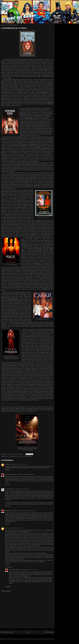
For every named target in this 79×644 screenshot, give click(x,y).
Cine (7, 456)
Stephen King (29, 456)
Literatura (19, 456)
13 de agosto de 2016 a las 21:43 (30, 570)
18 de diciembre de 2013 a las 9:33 (18, 464)
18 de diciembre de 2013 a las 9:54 (26, 474)
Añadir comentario (6, 591)
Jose (6, 528)
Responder (8, 470)
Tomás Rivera (8, 489)
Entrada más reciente (7, 632)
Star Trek (24, 456)
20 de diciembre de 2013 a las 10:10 (20, 489)
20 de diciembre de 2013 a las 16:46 (27, 511)
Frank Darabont (12, 456)
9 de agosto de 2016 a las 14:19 (15, 528)
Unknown (7, 464)
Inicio (29, 632)
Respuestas (9, 567)
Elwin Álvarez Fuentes (10, 474)
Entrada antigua (49, 632)
